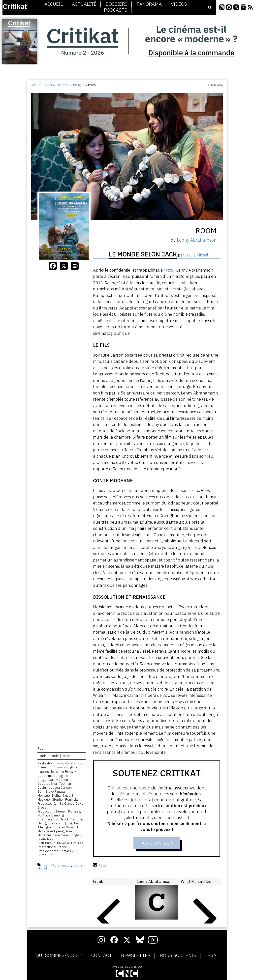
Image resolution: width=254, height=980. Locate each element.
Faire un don (157, 843)
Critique (78, 85)
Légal (212, 955)
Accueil (54, 4)
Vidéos (179, 4)
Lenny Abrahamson (70, 763)
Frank (169, 270)
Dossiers (117, 4)
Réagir (100, 865)
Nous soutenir (178, 955)
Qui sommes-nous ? (59, 955)
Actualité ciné (57, 85)
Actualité (84, 4)
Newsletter (136, 955)
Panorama (149, 4)
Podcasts (116, 10)
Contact (102, 955)
